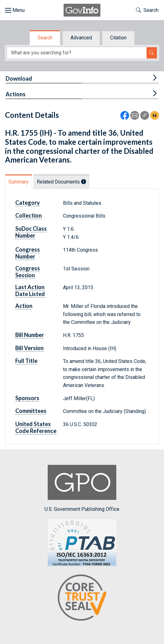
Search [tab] (45, 38)
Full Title (26, 361)
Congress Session (28, 272)
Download (19, 78)
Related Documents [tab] (61, 182)
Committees (31, 411)
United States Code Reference (36, 427)
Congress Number (28, 253)
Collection (29, 215)
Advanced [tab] (81, 38)
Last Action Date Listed (30, 290)
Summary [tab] (19, 182)
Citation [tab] (118, 38)
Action (24, 306)
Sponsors (27, 398)
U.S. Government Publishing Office (82, 488)
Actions (16, 94)
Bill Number (30, 335)
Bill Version (29, 348)
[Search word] (77, 53)
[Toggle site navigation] (15, 10)
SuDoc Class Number (31, 232)
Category (28, 203)
